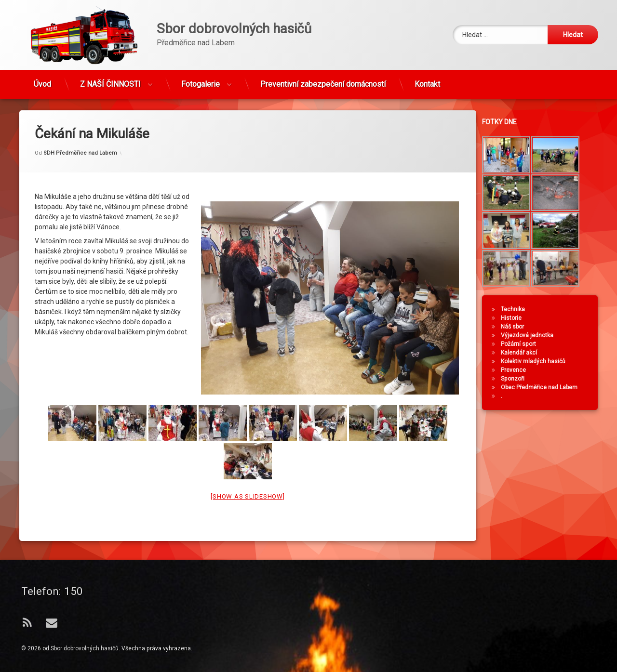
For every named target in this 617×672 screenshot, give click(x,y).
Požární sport (524, 344)
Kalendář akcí (524, 353)
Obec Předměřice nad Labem (544, 387)
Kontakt (427, 80)
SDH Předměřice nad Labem (80, 133)
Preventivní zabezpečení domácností (323, 80)
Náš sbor (518, 327)
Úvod (42, 80)
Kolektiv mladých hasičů (538, 361)
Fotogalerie (201, 80)
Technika (518, 309)
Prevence (519, 370)
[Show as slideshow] (248, 477)
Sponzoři (518, 379)
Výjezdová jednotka (532, 335)
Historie (516, 318)
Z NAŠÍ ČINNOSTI (110, 80)
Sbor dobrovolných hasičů (85, 648)
